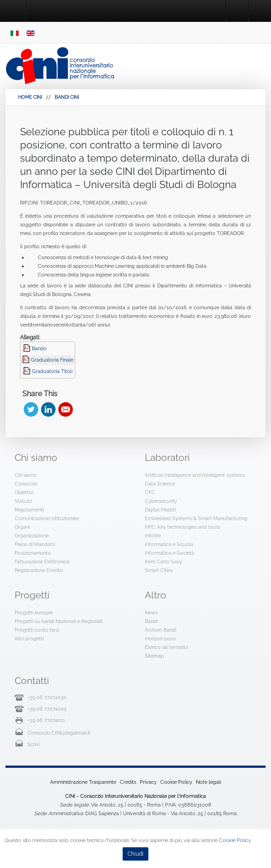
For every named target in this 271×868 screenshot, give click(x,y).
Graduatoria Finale (52, 360)
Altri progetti (29, 638)
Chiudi (135, 854)
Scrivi (33, 744)
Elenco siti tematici (166, 647)
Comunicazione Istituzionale (47, 518)
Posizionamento (33, 553)
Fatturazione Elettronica (42, 562)
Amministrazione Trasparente (83, 782)
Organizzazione (32, 536)
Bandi (151, 621)
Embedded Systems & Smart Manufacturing (196, 518)
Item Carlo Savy (164, 562)
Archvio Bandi (161, 630)
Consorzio (26, 484)
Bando (39, 348)
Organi (22, 527)
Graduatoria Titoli (52, 371)
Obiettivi (24, 492)
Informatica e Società (169, 553)
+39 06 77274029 (47, 709)
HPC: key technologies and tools (182, 527)
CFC (150, 492)
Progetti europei (33, 613)
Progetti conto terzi (37, 630)
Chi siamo (26, 475)
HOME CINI (30, 97)
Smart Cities (159, 570)
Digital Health (160, 510)
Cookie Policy (176, 782)
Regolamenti (29, 510)
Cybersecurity (161, 501)
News (151, 613)
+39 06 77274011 (46, 720)
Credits (128, 782)
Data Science (160, 484)
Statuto (23, 501)
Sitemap (154, 656)
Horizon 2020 (160, 638)
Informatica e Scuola (169, 544)
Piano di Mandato (35, 544)
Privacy (148, 782)
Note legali (208, 782)
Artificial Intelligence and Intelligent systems (195, 475)
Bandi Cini (67, 97)
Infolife (153, 536)
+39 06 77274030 (47, 697)
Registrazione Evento (39, 570)
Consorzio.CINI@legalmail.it (59, 733)
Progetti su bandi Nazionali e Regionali (59, 621)
